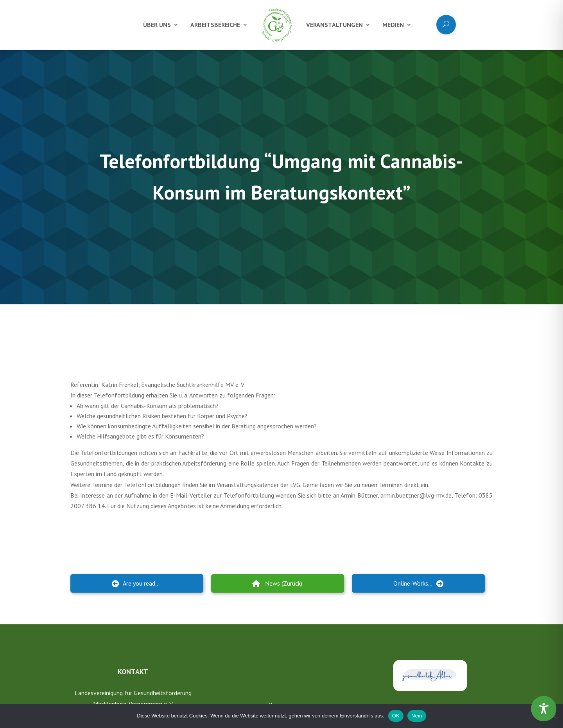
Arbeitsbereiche (215, 25)
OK (396, 716)
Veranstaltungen (334, 25)
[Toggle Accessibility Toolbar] (544, 709)
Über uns (157, 25)
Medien (393, 25)
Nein (417, 716)
